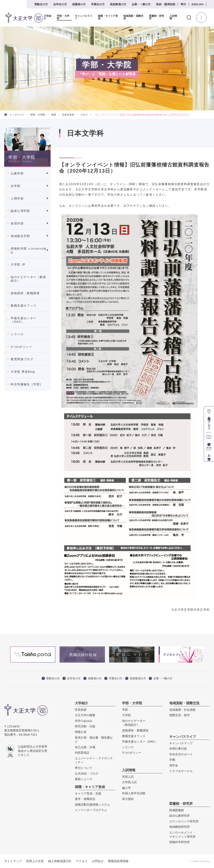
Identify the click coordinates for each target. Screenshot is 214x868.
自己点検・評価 (85, 747)
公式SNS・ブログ (87, 774)
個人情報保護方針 (60, 861)
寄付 (183, 4)
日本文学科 (68, 115)
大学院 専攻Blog (23, 372)
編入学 (126, 788)
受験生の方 (41, 4)
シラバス (17, 334)
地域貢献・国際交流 (133, 17)
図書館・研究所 (157, 17)
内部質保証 (82, 753)
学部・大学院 (63, 17)
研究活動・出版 (85, 726)
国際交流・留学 (180, 715)
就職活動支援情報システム (92, 805)
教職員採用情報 (118, 861)
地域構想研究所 (180, 827)
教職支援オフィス (24, 306)
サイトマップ (13, 861)
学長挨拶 (81, 710)
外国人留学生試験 (134, 793)
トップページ (14, 115)
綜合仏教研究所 (180, 816)
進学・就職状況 (85, 799)
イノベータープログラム (91, 810)
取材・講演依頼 (166, 4)
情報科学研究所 (180, 842)
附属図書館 (177, 810)
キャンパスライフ (84, 17)
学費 (172, 760)
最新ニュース (84, 779)
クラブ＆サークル (181, 771)
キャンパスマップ (181, 743)
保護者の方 (79, 4)
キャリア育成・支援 (88, 793)
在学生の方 (60, 4)
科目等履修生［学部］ (27, 384)
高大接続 (128, 799)
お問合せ (98, 861)
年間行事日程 (178, 749)
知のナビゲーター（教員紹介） (28, 279)
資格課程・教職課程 (25, 293)
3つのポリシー (21, 347)
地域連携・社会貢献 (182, 710)
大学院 (18, 264)
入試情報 (173, 17)
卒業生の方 (98, 4)
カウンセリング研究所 (184, 821)
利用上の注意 (35, 861)
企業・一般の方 (141, 4)
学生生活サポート (181, 754)
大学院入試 (129, 782)
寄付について (84, 768)
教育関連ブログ (22, 359)
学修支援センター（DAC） (24, 320)
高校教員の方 (118, 4)
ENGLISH (198, 4)
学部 (53, 115)
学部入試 (128, 777)
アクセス (82, 861)
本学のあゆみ (84, 721)
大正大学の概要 (85, 715)
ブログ (84, 115)
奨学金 (174, 765)
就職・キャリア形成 (108, 17)
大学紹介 (47, 17)
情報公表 (81, 732)
